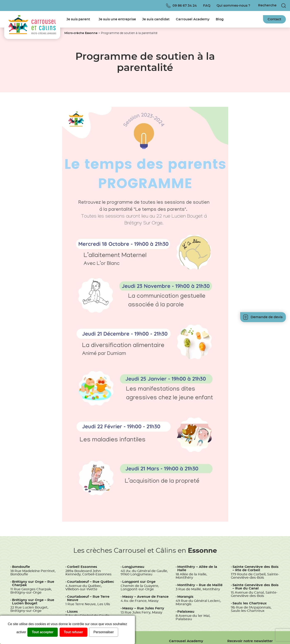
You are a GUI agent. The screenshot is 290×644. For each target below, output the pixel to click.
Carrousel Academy (193, 19)
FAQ (207, 6)
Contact (274, 19)
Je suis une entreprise (117, 19)
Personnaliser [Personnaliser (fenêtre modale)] (104, 632)
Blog (220, 19)
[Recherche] (268, 5)
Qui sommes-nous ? (233, 6)
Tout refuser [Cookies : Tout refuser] (73, 632)
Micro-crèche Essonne (81, 33)
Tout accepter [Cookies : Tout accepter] (43, 632)
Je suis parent (78, 19)
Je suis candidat (156, 19)
